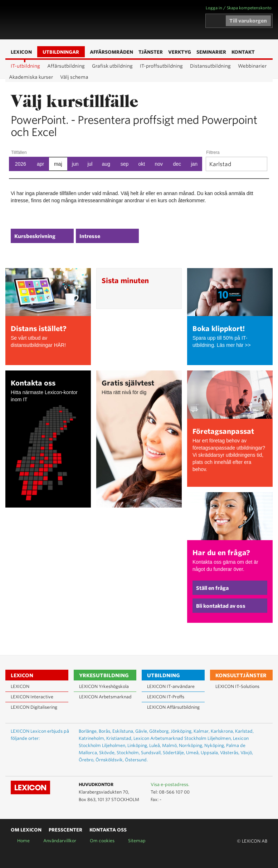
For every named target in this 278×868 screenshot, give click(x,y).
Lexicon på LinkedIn (251, 785)
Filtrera (213, 152)
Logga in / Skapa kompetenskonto (239, 8)
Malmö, (170, 745)
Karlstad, (244, 731)
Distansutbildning (210, 66)
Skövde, (107, 753)
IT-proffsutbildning (161, 66)
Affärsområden (103, 20)
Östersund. (136, 760)
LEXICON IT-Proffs (166, 697)
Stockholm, (128, 753)
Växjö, (247, 753)
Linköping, (138, 745)
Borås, (105, 731)
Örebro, (87, 760)
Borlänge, (88, 731)
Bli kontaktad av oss (221, 606)
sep (125, 164)
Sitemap (137, 841)
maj (58, 164)
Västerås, (230, 753)
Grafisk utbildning (112, 66)
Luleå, (155, 745)
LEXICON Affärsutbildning (173, 707)
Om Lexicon (26, 830)
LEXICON (47, 20)
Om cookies (102, 841)
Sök (113, 20)
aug (106, 164)
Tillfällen (19, 152)
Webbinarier (252, 66)
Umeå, (193, 753)
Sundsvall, (151, 753)
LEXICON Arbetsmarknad (105, 697)
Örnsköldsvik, (110, 760)
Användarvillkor (60, 841)
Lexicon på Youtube (240, 785)
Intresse (90, 236)
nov (159, 164)
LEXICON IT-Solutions (237, 686)
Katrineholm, (92, 738)
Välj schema (74, 77)
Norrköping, (191, 745)
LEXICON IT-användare (171, 686)
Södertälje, (174, 753)
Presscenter (65, 830)
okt (142, 164)
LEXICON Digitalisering (34, 707)
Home (23, 841)
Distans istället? (39, 329)
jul (90, 164)
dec (177, 164)
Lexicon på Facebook (261, 785)
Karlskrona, (222, 731)
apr (40, 164)
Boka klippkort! (219, 329)
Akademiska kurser (31, 77)
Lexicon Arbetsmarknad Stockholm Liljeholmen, (183, 738)
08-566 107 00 (174, 792)
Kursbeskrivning (35, 236)
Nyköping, (215, 745)
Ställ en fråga (212, 588)
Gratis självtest (128, 383)
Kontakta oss (33, 383)
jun (75, 164)
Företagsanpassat (223, 431)
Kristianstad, (119, 738)
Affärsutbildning (66, 66)
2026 (21, 164)
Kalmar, (202, 731)
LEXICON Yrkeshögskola (104, 686)
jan (194, 164)
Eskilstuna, (123, 731)
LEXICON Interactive (32, 697)
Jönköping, (182, 731)
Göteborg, (159, 731)
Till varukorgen (248, 21)
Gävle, (142, 731)
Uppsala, (210, 753)
